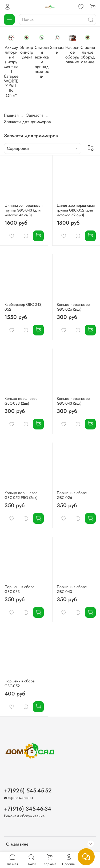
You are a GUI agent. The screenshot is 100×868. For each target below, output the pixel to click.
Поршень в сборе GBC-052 (19, 659)
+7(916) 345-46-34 (28, 785)
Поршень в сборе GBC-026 (72, 471)
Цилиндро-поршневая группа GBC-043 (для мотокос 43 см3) (23, 186)
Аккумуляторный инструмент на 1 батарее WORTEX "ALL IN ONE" (22, 63)
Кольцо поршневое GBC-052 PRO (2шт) (21, 471)
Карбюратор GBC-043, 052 (23, 283)
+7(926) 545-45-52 (28, 767)
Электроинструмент (58, 58)
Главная (11, 90)
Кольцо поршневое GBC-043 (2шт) (73, 377)
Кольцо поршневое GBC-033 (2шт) (21, 377)
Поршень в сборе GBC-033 (19, 565)
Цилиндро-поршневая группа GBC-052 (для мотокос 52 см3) (76, 186)
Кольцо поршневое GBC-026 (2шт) (73, 283)
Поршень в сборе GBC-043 (72, 565)
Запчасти (35, 90)
